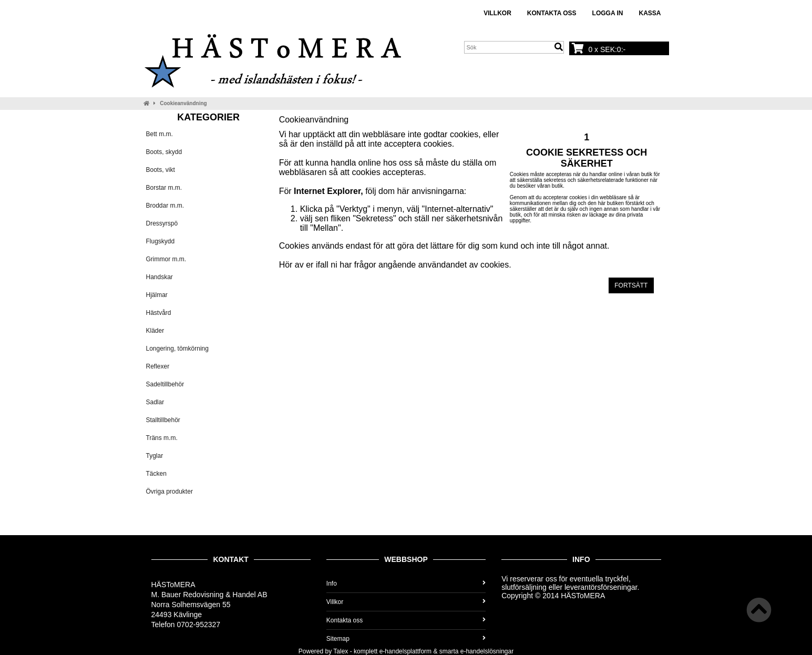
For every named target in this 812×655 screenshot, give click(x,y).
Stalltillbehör (163, 420)
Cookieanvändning (183, 103)
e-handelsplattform (405, 651)
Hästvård (159, 313)
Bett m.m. (160, 134)
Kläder (155, 331)
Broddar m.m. (165, 206)
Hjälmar (157, 295)
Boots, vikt (161, 170)
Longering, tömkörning (177, 349)
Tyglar (155, 456)
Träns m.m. (162, 438)
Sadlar (155, 402)
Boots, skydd (164, 152)
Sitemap (406, 639)
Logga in (608, 13)
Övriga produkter (169, 492)
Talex (341, 651)
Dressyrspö (162, 223)
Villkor (497, 13)
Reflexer (158, 366)
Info (406, 584)
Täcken (156, 474)
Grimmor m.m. (166, 259)
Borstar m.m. (164, 188)
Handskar (160, 277)
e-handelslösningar (487, 651)
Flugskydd (161, 241)
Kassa (650, 13)
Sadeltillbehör (165, 384)
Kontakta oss (552, 13)
